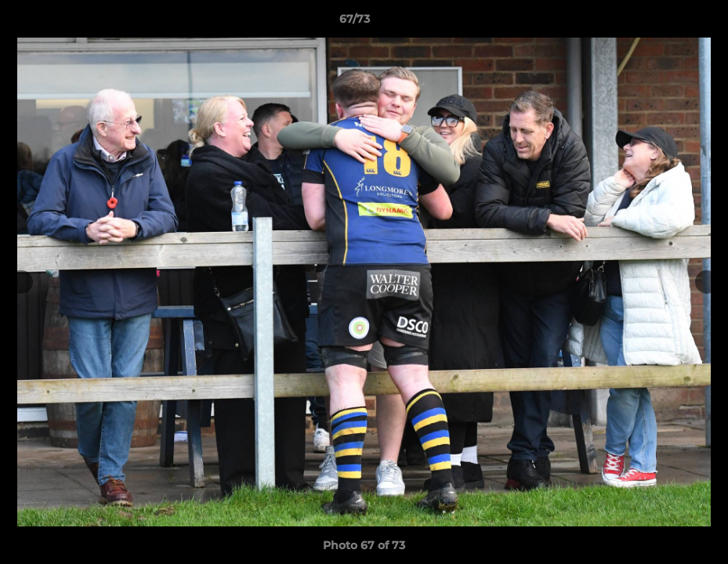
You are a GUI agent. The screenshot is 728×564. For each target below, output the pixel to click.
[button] (662, 23)
